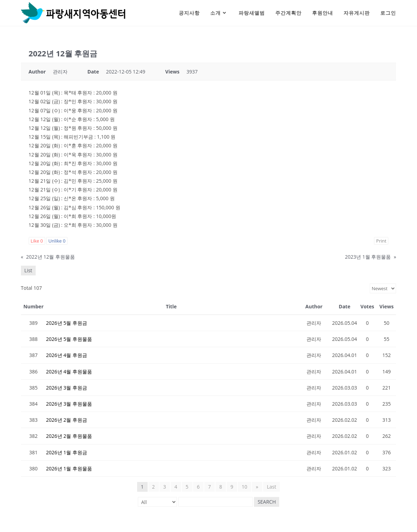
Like (37, 241)
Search (267, 502)
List (29, 270)
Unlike (57, 241)
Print (381, 241)
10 (245, 487)
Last (271, 487)
